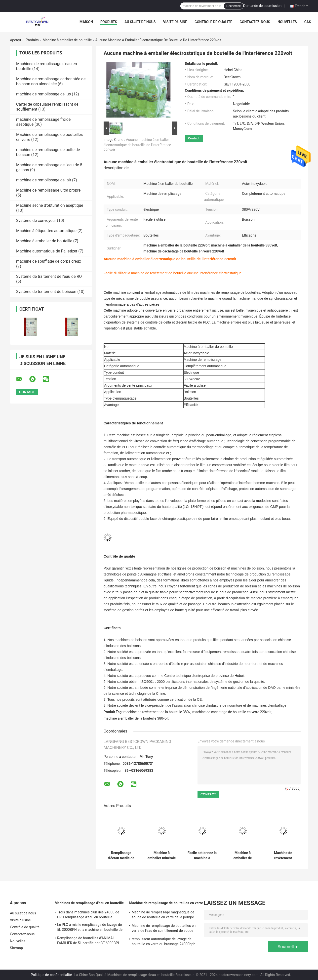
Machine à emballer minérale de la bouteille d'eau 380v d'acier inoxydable (162, 856)
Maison (86, 22)
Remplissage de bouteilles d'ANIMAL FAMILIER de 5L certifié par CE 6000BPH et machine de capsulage (89, 941)
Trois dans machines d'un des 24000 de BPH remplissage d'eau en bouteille (88, 915)
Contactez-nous (255, 22)
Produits (109, 22)
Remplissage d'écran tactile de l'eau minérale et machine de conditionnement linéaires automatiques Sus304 (121, 856)
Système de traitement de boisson (46, 292)
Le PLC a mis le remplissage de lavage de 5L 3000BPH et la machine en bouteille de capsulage (90, 928)
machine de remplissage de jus (43, 94)
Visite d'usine (175, 22)
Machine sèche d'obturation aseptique (50, 205)
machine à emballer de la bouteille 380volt (136, 718)
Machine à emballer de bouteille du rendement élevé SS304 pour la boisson (243, 856)
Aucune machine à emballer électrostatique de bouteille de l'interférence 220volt (137, 145)
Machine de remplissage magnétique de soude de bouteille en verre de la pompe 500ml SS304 (163, 915)
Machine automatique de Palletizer (47, 251)
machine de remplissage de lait (44, 180)
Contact (194, 138)
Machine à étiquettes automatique (46, 231)
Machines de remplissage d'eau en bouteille (89, 903)
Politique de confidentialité (51, 975)
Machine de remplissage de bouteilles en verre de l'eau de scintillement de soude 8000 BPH (164, 929)
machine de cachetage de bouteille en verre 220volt (232, 712)
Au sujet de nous (140, 22)
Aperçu (15, 40)
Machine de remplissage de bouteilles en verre (166, 903)
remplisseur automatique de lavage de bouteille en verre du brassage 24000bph (163, 941)
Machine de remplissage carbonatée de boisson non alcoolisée (51, 81)
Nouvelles (287, 22)
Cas (308, 22)
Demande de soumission (262, 6)
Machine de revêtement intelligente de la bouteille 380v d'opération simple (283, 856)
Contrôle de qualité (213, 22)
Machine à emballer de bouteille (67, 40)
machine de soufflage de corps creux (49, 261)
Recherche (234, 6)
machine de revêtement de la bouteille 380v (157, 712)
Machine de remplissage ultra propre (48, 190)
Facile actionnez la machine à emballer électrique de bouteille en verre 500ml (202, 856)
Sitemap (16, 948)
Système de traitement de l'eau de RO (49, 276)
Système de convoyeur (36, 221)
